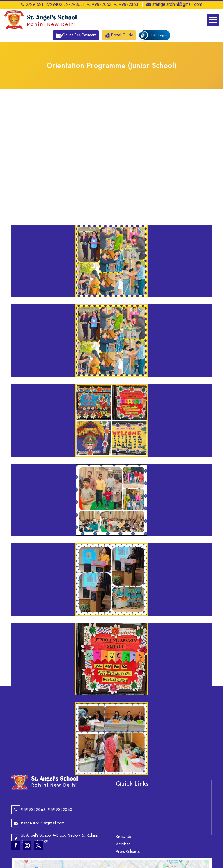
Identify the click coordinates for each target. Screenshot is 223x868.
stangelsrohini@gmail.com (174, 4)
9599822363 (126, 4)
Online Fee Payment (76, 35)
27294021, (55, 4)
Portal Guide (119, 35)
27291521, (33, 4)
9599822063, (100, 4)
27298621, (76, 4)
